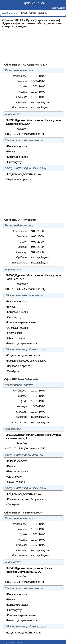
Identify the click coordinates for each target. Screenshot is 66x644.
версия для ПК (58, 8)
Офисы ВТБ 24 (33, 3)
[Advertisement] (33, 46)
